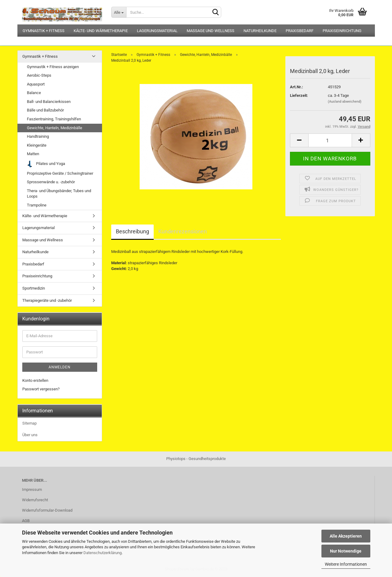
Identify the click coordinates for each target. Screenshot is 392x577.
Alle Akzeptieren (346, 536)
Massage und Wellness (211, 31)
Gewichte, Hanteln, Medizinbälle (55, 128)
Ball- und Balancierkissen (49, 102)
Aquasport (36, 84)
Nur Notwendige (346, 551)
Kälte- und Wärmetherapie (101, 31)
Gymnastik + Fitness (44, 31)
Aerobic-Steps (39, 75)
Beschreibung (132, 231)
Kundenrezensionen (183, 231)
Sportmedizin (34, 288)
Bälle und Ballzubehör (45, 110)
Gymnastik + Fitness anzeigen (53, 67)
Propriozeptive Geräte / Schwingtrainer (60, 173)
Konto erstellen (35, 380)
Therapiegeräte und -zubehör (47, 300)
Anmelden (60, 367)
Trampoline (37, 205)
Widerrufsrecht (35, 500)
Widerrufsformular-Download (47, 510)
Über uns (30, 435)
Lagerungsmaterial (157, 31)
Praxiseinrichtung (342, 31)
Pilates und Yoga (46, 164)
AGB (26, 521)
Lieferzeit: (299, 95)
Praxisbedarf (300, 31)
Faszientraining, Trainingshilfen (54, 119)
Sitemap (29, 423)
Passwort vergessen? (41, 389)
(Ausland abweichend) (345, 102)
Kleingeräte (37, 145)
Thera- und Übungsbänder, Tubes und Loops (59, 194)
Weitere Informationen (346, 564)
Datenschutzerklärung (103, 553)
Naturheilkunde (260, 31)
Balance (34, 93)
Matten (33, 154)
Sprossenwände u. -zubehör (51, 182)
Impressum (32, 489)
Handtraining (38, 136)
